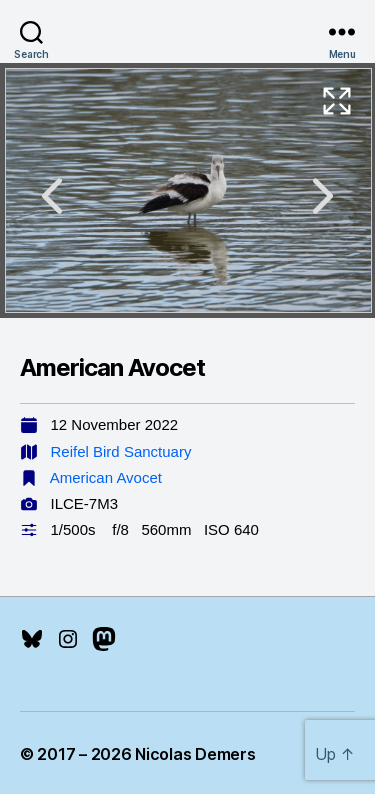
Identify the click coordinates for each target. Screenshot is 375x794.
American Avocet (106, 477)
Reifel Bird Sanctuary (121, 451)
